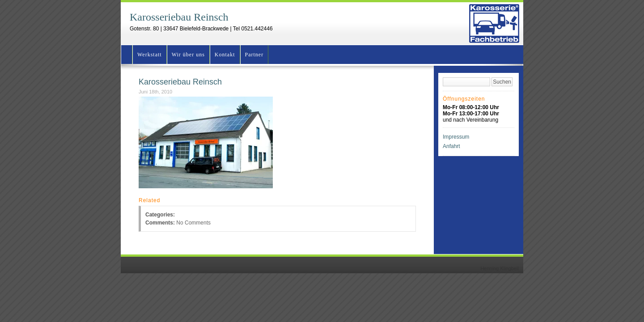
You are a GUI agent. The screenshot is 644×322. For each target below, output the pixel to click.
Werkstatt (150, 55)
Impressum (456, 137)
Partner (254, 55)
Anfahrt (451, 146)
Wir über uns (188, 55)
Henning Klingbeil (500, 268)
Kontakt (225, 55)
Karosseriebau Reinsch (179, 17)
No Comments (193, 223)
